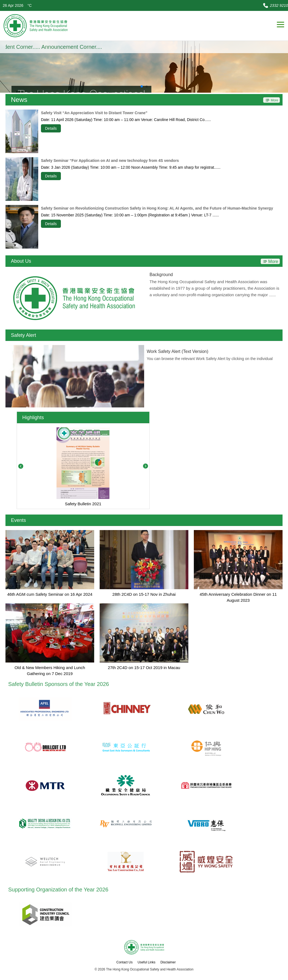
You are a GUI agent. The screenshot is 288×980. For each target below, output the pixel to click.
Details (51, 128)
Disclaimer (168, 962)
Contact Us (124, 962)
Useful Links (146, 962)
